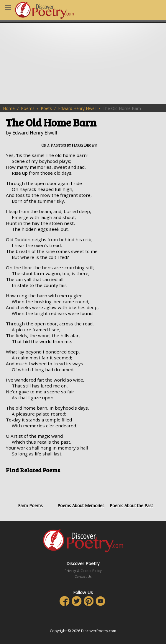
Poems (28, 108)
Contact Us (83, 576)
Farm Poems (30, 493)
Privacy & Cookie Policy (83, 571)
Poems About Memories (81, 493)
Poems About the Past (132, 493)
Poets (46, 108)
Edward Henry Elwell (77, 108)
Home (9, 108)
